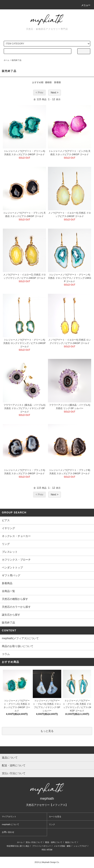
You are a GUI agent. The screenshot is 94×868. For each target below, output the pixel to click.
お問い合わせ (8, 832)
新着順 (57, 82)
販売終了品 (17, 60)
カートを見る (55, 817)
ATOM (50, 850)
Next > (55, 92)
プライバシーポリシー (42, 846)
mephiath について (10, 824)
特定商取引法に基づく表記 (18, 846)
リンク (52, 824)
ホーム (7, 60)
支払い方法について (34, 842)
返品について (71, 842)
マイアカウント (9, 817)
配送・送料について (54, 842)
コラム (6, 654)
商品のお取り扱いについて (18, 646)
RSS (44, 850)
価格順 (48, 82)
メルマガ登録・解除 (62, 846)
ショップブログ (80, 846)
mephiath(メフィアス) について (20, 638)
